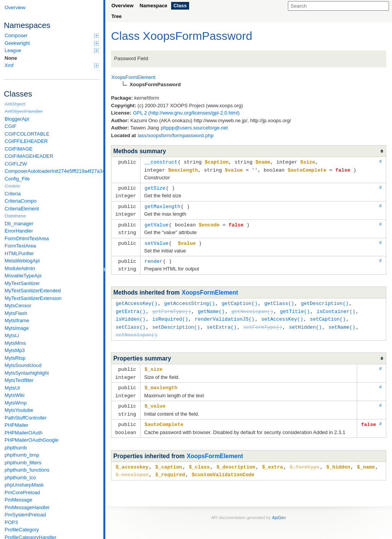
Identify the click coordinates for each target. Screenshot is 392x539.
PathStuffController (26, 418)
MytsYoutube (19, 410)
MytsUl (12, 388)
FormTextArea (20, 246)
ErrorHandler (19, 231)
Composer (52, 35)
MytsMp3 (15, 350)
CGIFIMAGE (19, 149)
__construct (161, 162)
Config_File (17, 179)
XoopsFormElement (210, 288)
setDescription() (176, 321)
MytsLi (12, 335)
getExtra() (131, 306)
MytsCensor (18, 306)
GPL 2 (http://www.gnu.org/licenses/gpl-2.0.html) (186, 113)
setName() (342, 321)
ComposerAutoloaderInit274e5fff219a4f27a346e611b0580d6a (52, 171)
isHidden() (131, 314)
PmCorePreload (22, 492)
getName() (211, 306)
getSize (155, 187)
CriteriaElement (22, 209)
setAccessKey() (282, 314)
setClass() (131, 321)
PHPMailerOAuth (24, 433)
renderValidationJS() (225, 314)
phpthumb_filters (23, 463)
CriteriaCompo (21, 201)
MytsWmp (16, 403)
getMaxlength (163, 205)
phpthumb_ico (20, 478)
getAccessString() (190, 299)
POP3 (11, 522)
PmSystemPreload (25, 515)
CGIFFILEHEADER (26, 141)
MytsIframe (17, 320)
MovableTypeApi (23, 276)
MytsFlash (16, 313)
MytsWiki (15, 395)
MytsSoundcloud (23, 365)
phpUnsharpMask (24, 485)
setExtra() (222, 321)
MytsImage (17, 328)
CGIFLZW (16, 164)
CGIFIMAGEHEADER (29, 156)
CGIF (11, 126)
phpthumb (16, 448)
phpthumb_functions (27, 470)
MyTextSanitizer (22, 283)
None (11, 58)
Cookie (12, 186)
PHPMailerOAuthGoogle (32, 440)
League (52, 50)
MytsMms (15, 343)
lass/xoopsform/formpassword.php (176, 135)
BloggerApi (17, 119)
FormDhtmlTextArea (27, 238)
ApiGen (279, 508)
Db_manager (19, 224)
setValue (157, 240)
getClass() (279, 299)
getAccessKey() (136, 299)
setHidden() (305, 321)
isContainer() (336, 306)
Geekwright (52, 43)
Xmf (52, 65)
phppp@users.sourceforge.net (194, 128)
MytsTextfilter (19, 380)
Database (15, 216)
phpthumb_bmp (22, 455)
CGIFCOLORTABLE (27, 134)
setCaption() (328, 314)
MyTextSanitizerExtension (33, 298)
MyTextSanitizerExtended (33, 291)
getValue (157, 222)
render (154, 257)
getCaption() (240, 299)
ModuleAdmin (20, 268)
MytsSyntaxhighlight (27, 373)
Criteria (13, 194)
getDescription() (325, 299)
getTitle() (295, 306)
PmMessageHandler (27, 507)
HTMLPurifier (19, 253)
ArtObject (15, 104)
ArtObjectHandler (24, 111)
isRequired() (170, 314)
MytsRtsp (15, 358)
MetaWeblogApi (22, 261)
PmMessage (18, 500)
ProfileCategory (22, 530)
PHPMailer (16, 425)
